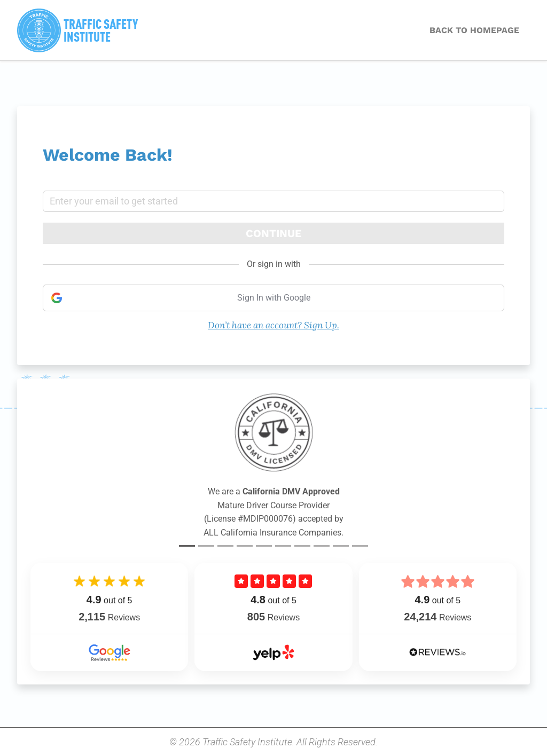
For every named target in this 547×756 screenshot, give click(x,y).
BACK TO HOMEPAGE (474, 30)
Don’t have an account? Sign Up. (273, 325)
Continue (274, 233)
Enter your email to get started (114, 201)
